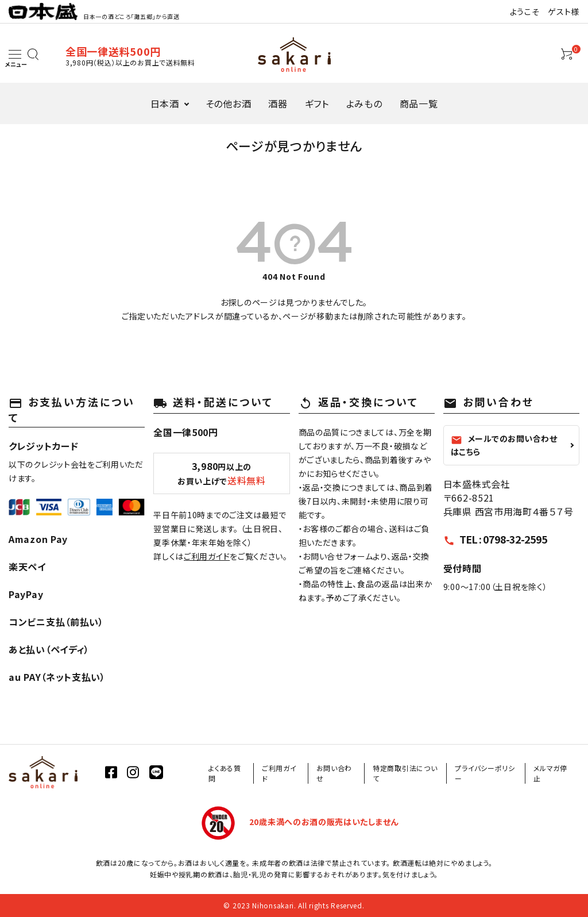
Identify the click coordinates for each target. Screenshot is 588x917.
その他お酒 (229, 103)
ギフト (317, 103)
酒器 (278, 103)
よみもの (364, 103)
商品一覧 (419, 103)
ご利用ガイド (207, 556)
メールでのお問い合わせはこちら (504, 445)
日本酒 (165, 103)
